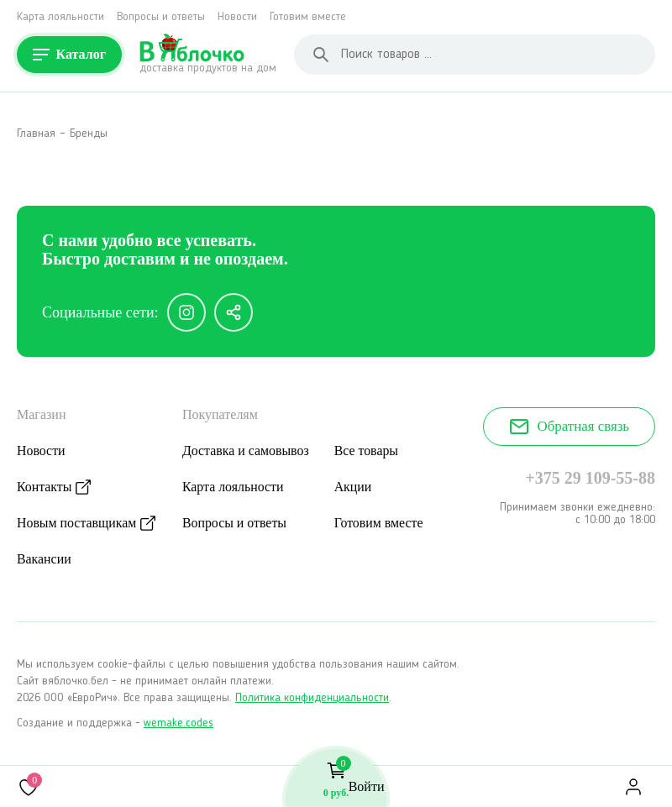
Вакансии (44, 559)
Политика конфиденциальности (312, 698)
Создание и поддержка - (115, 723)
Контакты (45, 487)
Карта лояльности (60, 17)
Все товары (369, 451)
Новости (237, 17)
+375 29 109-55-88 (590, 478)
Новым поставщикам (77, 523)
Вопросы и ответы (161, 17)
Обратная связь (569, 427)
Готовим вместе (308, 17)
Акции (356, 487)
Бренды (89, 134)
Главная (36, 134)
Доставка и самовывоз (248, 451)
